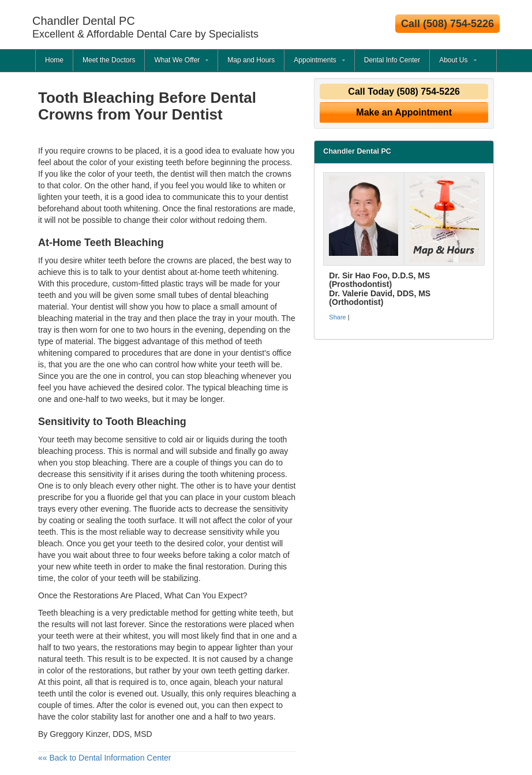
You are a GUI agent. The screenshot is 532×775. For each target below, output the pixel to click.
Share (337, 317)
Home (54, 60)
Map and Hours (251, 60)
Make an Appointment (404, 112)
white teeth (258, 613)
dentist (154, 272)
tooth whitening (131, 208)
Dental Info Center (392, 60)
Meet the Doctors (109, 60)
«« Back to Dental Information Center (104, 758)
